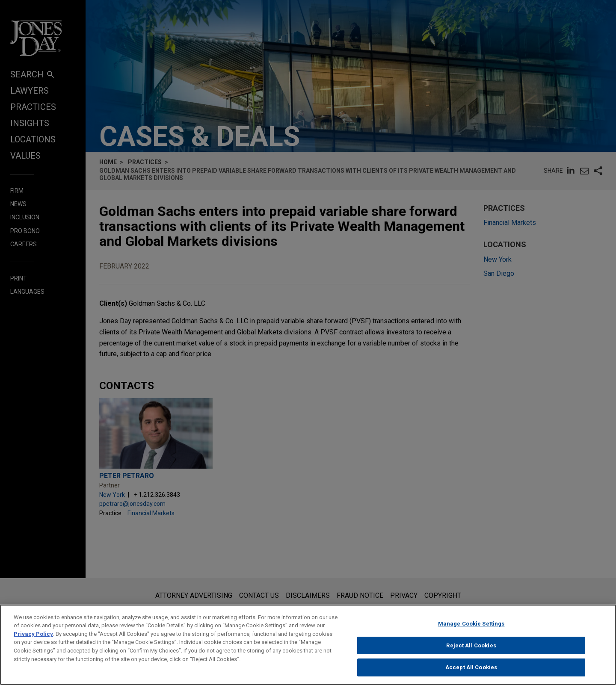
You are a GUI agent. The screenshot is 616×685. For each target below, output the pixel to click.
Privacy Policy (33, 639)
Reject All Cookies (471, 650)
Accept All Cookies (471, 672)
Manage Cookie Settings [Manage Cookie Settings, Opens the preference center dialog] (471, 629)
